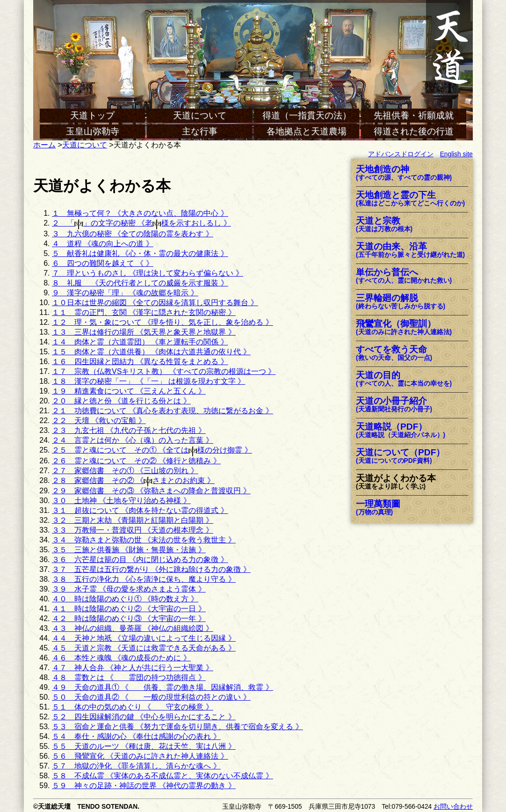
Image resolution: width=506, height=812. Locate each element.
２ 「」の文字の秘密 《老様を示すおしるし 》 (141, 223)
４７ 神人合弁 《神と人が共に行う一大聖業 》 (133, 668)
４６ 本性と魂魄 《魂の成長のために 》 (121, 658)
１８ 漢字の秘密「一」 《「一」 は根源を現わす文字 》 (148, 381)
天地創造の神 (404, 173)
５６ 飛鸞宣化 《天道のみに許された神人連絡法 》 (140, 756)
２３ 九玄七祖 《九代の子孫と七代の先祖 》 (129, 430)
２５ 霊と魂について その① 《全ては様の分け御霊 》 (152, 450)
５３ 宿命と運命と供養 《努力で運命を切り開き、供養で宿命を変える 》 (177, 727)
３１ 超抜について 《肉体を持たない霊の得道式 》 (140, 510)
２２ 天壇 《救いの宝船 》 (99, 421)
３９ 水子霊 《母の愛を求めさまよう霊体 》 (129, 589)
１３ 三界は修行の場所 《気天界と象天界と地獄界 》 (144, 332)
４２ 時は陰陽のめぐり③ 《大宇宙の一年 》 (129, 618)
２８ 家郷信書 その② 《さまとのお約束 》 (133, 480)
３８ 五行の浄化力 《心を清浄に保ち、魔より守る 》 (144, 579)
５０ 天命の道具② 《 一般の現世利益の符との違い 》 (151, 697)
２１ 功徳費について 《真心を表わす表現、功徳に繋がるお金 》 (163, 411)
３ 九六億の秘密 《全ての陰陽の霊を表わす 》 (133, 234)
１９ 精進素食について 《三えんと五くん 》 (129, 391)
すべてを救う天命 (394, 354)
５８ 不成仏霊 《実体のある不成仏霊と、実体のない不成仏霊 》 (163, 776)
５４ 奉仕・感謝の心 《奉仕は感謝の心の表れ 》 (136, 736)
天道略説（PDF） (401, 431)
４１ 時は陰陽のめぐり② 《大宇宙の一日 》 (129, 609)
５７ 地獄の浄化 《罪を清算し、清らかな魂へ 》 (136, 766)
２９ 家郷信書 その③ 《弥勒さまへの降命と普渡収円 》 (151, 491)
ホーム (44, 145)
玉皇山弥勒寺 (93, 131)
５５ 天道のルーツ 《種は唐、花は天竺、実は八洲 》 (144, 746)
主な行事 (200, 131)
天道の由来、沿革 (410, 251)
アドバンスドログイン (401, 154)
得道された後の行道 (414, 131)
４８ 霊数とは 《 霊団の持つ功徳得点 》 (129, 677)
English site (456, 154)
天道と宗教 (384, 225)
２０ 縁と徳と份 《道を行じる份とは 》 (121, 401)
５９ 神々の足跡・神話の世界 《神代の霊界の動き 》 (144, 786)
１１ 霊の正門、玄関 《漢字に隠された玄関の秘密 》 (144, 312)
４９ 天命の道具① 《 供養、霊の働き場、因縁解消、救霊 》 (163, 687)
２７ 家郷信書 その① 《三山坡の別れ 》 (125, 471)
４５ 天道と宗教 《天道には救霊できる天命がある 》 (144, 648)
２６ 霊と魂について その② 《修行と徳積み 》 (136, 461)
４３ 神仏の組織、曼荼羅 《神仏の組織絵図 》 (133, 628)
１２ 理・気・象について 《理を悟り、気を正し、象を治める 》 (163, 322)
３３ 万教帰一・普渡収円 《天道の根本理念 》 (133, 530)
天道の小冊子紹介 (394, 405)
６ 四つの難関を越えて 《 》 (103, 263)
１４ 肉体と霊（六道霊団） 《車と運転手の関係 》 (140, 342)
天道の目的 (404, 379)
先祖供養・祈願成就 (414, 115)
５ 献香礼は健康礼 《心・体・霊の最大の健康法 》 (140, 253)
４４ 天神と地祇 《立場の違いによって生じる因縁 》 (144, 638)
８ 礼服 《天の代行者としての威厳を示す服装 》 (140, 283)
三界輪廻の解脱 (401, 302)
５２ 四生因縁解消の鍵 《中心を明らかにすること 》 (144, 717)
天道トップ (92, 115)
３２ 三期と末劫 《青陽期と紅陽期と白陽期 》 (133, 520)
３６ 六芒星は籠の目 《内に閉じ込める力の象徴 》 (140, 560)
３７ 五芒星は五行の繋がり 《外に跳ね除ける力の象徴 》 (151, 569)
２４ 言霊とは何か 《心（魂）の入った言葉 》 (133, 440)
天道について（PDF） (400, 457)
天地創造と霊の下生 (410, 199)
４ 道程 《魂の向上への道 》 (103, 244)
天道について (200, 115)
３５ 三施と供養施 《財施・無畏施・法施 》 (129, 550)
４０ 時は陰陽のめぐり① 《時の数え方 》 (125, 599)
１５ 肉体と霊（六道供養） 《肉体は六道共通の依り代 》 (151, 352)
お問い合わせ (453, 807)
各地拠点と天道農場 (307, 131)
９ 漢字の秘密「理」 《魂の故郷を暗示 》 (125, 293)
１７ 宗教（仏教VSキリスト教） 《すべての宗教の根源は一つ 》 (164, 371)
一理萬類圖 (378, 508)
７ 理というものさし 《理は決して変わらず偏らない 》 (148, 273)
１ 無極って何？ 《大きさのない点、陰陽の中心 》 (140, 213)
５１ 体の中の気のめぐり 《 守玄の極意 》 (133, 707)
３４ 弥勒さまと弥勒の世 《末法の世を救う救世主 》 (144, 540)
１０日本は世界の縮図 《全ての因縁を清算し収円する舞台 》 (155, 303)
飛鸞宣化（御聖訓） (404, 328)
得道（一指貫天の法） (307, 115)
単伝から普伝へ (404, 276)
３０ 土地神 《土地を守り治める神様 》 (121, 501)
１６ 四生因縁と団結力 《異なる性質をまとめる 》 (140, 362)
